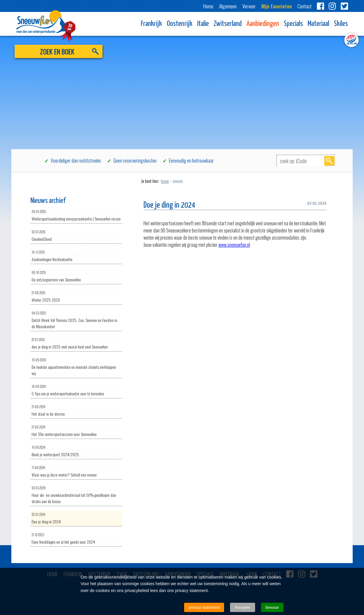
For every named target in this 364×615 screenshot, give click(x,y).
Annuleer (242, 607)
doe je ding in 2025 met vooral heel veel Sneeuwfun (76, 343)
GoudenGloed (76, 236)
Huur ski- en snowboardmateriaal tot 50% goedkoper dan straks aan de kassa (76, 495)
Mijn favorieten (277, 6)
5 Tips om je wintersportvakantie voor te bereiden (76, 390)
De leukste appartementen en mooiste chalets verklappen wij (76, 367)
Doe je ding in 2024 (76, 518)
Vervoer (249, 6)
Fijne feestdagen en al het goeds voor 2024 (76, 539)
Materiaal (318, 24)
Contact (304, 6)
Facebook (320, 6)
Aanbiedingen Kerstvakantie (76, 256)
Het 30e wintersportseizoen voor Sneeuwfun (76, 431)
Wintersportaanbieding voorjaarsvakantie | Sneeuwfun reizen (76, 215)
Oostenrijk (180, 24)
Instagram (332, 6)
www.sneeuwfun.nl (234, 245)
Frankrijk (151, 24)
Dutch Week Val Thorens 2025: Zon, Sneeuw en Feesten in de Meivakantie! (76, 320)
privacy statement (204, 607)
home (165, 181)
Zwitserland (228, 24)
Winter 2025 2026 (76, 297)
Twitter (344, 6)
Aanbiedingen (263, 24)
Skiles (341, 24)
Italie (203, 24)
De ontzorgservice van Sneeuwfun (76, 276)
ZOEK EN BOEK (57, 51)
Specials (293, 24)
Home (208, 6)
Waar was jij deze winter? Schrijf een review (76, 471)
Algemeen (228, 6)
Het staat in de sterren (76, 411)
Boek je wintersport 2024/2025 (76, 451)
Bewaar (272, 607)
